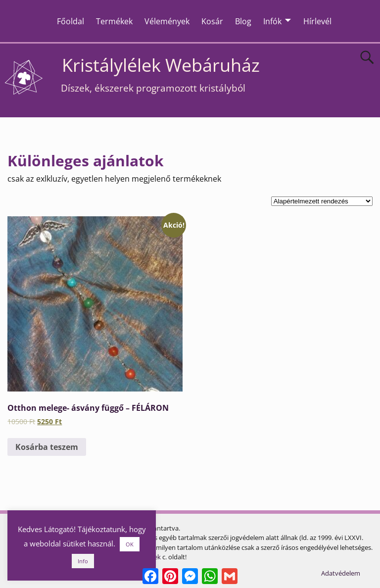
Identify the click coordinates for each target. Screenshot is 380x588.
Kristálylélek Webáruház (161, 65)
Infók (272, 21)
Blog (243, 21)
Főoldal (71, 21)
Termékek (114, 21)
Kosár (212, 21)
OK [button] (130, 544)
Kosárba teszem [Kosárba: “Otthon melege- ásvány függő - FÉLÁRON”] (47, 447)
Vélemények (167, 21)
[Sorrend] (322, 201)
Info (83, 561)
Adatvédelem (341, 573)
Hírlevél (317, 21)
